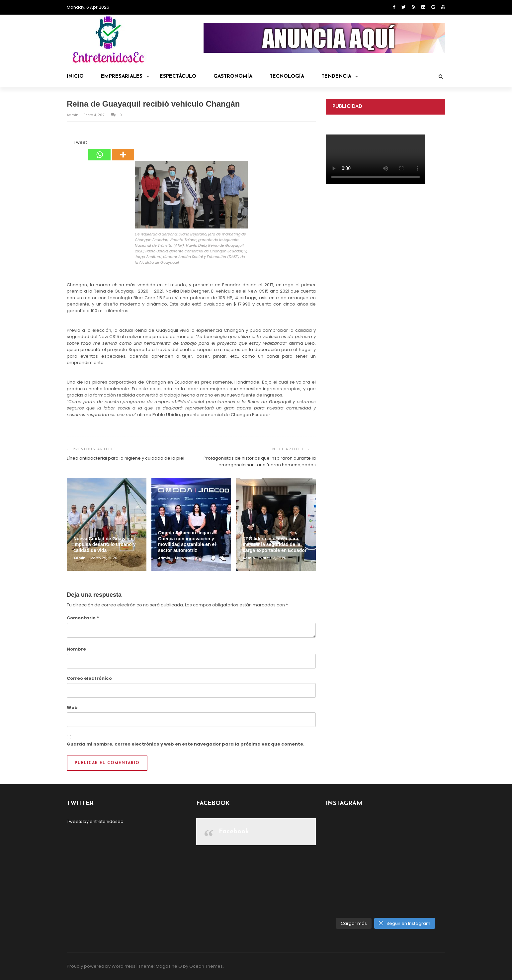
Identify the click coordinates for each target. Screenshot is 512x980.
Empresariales (125, 77)
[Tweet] (72, 143)
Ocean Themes (206, 966)
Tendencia (340, 77)
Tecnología (287, 77)
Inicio (75, 77)
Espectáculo (178, 77)
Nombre (76, 649)
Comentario (83, 618)
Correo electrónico (89, 678)
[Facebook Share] (68, 143)
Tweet (80, 142)
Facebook (234, 832)
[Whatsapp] (99, 150)
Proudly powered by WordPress (101, 966)
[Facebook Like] (70, 143)
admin (73, 115)
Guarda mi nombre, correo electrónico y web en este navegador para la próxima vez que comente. (186, 744)
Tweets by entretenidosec (95, 821)
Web (72, 708)
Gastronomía (233, 77)
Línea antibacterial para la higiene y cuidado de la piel (126, 458)
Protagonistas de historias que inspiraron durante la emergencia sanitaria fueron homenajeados (260, 461)
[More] (123, 150)
